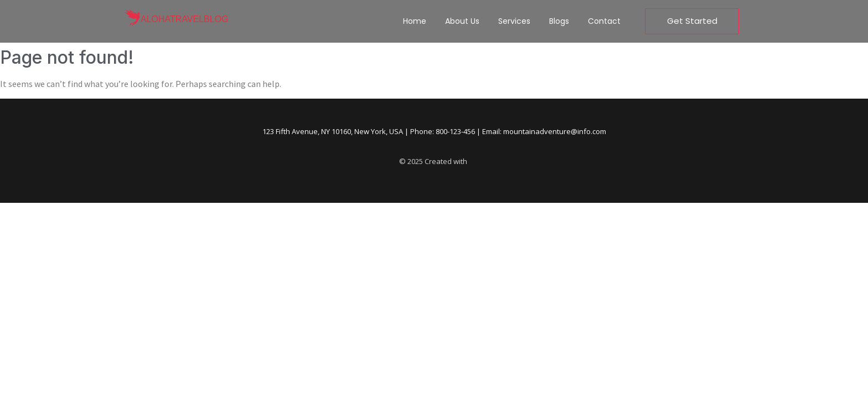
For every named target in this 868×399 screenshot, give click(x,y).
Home (415, 21)
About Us (462, 21)
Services (514, 21)
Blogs (559, 21)
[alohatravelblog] (132, 19)
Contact (604, 21)
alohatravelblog (185, 19)
